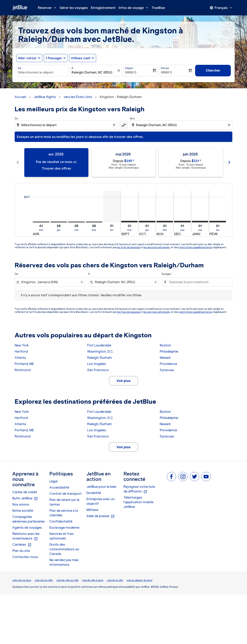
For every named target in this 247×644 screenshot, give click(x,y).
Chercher (213, 70)
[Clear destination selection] (230, 125)
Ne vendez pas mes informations (64, 562)
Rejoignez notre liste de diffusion (139, 489)
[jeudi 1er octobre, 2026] (147, 222)
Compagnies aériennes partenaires (29, 519)
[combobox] (42, 72)
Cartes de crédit (25, 492)
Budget (167, 274)
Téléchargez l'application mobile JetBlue (138, 502)
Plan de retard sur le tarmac (64, 502)
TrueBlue (158, 8)
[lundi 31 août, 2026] (112, 207)
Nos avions (21, 504)
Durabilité (94, 493)
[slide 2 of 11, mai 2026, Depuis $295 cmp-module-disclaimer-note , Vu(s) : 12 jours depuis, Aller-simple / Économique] (123, 162)
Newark (165, 358)
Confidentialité (61, 521)
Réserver (48, 8)
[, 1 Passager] (54, 58)
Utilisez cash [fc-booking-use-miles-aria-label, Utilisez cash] (81, 58)
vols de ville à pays (93, 580)
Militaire (92, 510)
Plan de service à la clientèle (64, 513)
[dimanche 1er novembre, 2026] (165, 222)
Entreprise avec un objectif (101, 501)
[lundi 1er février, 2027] (218, 222)
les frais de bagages (129, 247)
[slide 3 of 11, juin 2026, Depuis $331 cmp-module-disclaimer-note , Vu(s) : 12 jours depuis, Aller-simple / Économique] (191, 162)
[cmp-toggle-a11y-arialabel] (123, 125)
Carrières (22, 545)
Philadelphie (169, 351)
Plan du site (21, 551)
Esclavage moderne (64, 528)
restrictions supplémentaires (195, 247)
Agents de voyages (27, 528)
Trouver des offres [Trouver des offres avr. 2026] (56, 168)
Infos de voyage (134, 8)
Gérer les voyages (74, 8)
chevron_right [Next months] (229, 162)
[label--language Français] (221, 8)
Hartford (21, 351)
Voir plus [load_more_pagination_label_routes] (123, 381)
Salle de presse (101, 516)
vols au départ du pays (139, 580)
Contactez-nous (25, 557)
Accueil (20, 97)
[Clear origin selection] (115, 125)
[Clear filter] (82, 282)
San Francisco (98, 370)
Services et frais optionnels (62, 536)
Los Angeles (97, 364)
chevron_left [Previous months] (18, 162)
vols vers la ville (44, 580)
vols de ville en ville (67, 580)
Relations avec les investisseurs (26, 536)
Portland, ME (24, 364)
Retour (165, 68)
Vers (132, 119)
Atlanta (20, 358)
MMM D (131, 72)
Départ (129, 68)
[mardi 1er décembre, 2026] (182, 222)
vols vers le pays (22, 580)
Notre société (23, 511)
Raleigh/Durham (100, 358)
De (20, 68)
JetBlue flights (45, 97)
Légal (53, 481)
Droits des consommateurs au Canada (64, 549)
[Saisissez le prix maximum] (199, 282)
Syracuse (167, 370)
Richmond (23, 370)
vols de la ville (115, 580)
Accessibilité (59, 487)
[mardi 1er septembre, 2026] (129, 222)
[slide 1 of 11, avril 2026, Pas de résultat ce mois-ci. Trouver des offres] (56, 162)
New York (22, 345)
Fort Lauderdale (99, 345)
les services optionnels (156, 247)
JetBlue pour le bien (102, 487)
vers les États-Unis (78, 97)
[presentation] (221, 8)
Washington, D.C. (100, 351)
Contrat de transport (66, 494)
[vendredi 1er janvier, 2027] (200, 222)
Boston (165, 345)
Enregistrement (103, 8)
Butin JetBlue (25, 498)
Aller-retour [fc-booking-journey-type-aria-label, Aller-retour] (27, 58)
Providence (168, 364)
